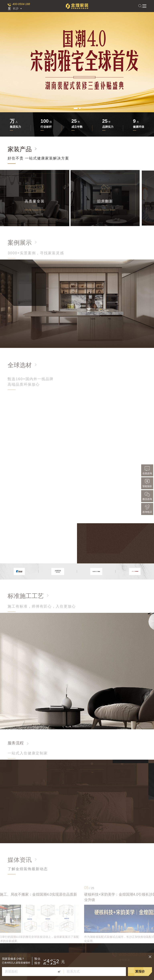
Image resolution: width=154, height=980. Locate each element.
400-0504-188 (21, 4)
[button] (76, 108)
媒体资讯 (20, 860)
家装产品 (20, 149)
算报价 (140, 971)
